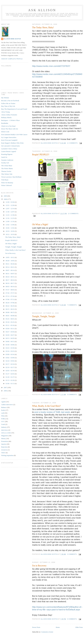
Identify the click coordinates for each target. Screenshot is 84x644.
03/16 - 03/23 (10, 351)
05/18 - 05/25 (10, 322)
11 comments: (73, 143)
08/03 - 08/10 (10, 286)
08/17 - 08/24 (10, 280)
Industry (4, 427)
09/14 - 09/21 (10, 267)
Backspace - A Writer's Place (10, 120)
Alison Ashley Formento (9, 115)
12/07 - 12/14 (10, 209)
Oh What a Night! (40, 224)
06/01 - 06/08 (10, 316)
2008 (5, 199)
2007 (5, 387)
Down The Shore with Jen (10, 129)
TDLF (3, 453)
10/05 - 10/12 (10, 257)
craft (3, 413)
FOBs (3, 419)
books (3, 410)
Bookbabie (5, 123)
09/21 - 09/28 (10, 264)
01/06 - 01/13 (10, 384)
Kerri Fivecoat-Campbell (9, 140)
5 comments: (72, 554)
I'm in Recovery (39, 566)
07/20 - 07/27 (10, 293)
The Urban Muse (7, 166)
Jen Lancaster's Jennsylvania (10, 146)
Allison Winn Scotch (12, 39)
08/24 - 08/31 (10, 277)
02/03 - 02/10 (10, 371)
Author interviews (7, 405)
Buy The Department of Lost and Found (14, 109)
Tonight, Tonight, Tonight (44, 316)
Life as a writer (6, 433)
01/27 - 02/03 (10, 374)
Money (4, 438)
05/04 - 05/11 (10, 329)
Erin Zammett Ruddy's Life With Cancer (14, 135)
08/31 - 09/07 (10, 274)
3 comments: (72, 395)
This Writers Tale (7, 174)
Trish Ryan (5, 180)
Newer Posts (36, 627)
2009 (5, 196)
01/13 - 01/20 (10, 380)
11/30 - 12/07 (10, 212)
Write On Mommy (7, 183)
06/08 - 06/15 (10, 312)
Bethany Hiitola (6, 117)
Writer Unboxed (6, 185)
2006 (5, 391)
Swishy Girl (5, 163)
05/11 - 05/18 (10, 325)
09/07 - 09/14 (10, 270)
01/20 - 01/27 (10, 377)
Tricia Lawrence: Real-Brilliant (11, 177)
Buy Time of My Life (8, 106)
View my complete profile (12, 59)
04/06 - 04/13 (10, 341)
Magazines (5, 436)
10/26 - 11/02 (10, 228)
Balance (4, 407)
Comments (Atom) (47, 632)
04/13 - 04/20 (10, 338)
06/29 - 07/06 (10, 303)
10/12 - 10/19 (10, 234)
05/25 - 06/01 (10, 319)
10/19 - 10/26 (10, 231)
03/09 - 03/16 (10, 354)
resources (4, 450)
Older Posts (79, 627)
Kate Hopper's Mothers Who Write (12, 143)
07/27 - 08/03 (10, 290)
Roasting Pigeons (7, 154)
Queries (4, 444)
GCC (3, 421)
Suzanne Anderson (7, 160)
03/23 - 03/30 (10, 348)
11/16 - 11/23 (10, 218)
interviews (5, 430)
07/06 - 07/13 (10, 299)
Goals (3, 424)
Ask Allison (42, 10)
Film (3, 416)
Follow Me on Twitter (8, 103)
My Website (5, 98)
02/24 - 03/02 (10, 361)
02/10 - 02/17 (10, 367)
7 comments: (72, 305)
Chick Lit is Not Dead (8, 126)
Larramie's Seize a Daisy (9, 149)
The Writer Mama (7, 168)
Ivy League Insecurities (9, 137)
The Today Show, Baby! (43, 27)
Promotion (5, 441)
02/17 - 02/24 (10, 364)
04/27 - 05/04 (10, 332)
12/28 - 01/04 (10, 202)
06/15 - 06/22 (10, 309)
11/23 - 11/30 (10, 215)
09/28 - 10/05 (10, 261)
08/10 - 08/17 (10, 283)
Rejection (4, 447)
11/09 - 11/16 (10, 221)
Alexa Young (5, 112)
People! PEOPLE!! (41, 155)
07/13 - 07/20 (10, 296)
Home (58, 627)
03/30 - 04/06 (10, 345)
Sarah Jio (4, 157)
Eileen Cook (5, 132)
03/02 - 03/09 (10, 358)
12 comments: (73, 214)
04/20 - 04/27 (10, 335)
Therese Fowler (6, 171)
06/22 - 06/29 (10, 306)
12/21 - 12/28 (10, 205)
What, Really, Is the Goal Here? (46, 406)
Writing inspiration (7, 455)
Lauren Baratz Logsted (9, 151)
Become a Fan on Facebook (10, 101)
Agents (4, 402)
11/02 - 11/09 (10, 225)
